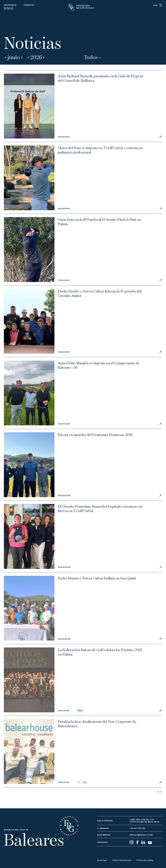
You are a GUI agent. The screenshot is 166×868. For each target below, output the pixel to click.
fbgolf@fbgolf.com (141, 835)
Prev (6, 57)
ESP (156, 5)
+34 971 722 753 (138, 828)
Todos (91, 57)
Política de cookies (146, 860)
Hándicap (29, 5)
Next (22, 57)
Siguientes (161, 798)
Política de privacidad (122, 860)
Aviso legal (102, 860)
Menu (161, 5)
